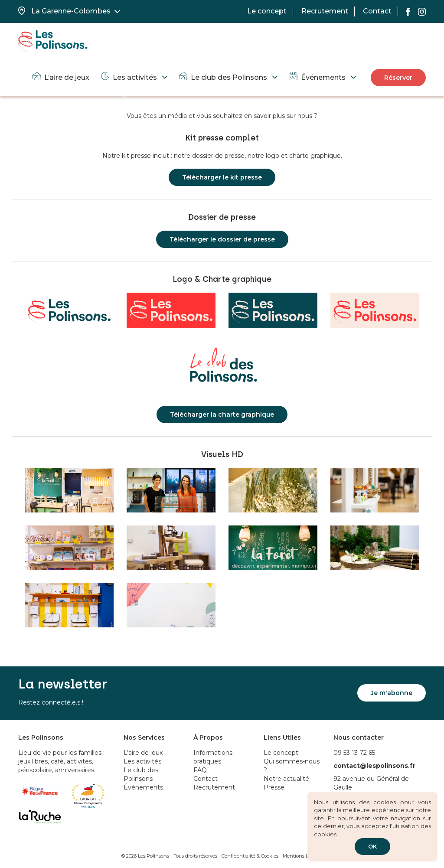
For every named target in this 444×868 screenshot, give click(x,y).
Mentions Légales (303, 856)
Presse (274, 787)
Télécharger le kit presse (222, 177)
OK (372, 846)
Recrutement (325, 11)
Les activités (128, 77)
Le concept (267, 11)
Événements (317, 77)
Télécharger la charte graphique (222, 414)
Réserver (398, 78)
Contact (377, 11)
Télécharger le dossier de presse (222, 239)
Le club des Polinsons (222, 77)
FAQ (200, 770)
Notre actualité (286, 779)
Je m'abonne (392, 693)
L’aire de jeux (60, 77)
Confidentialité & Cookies (250, 856)
